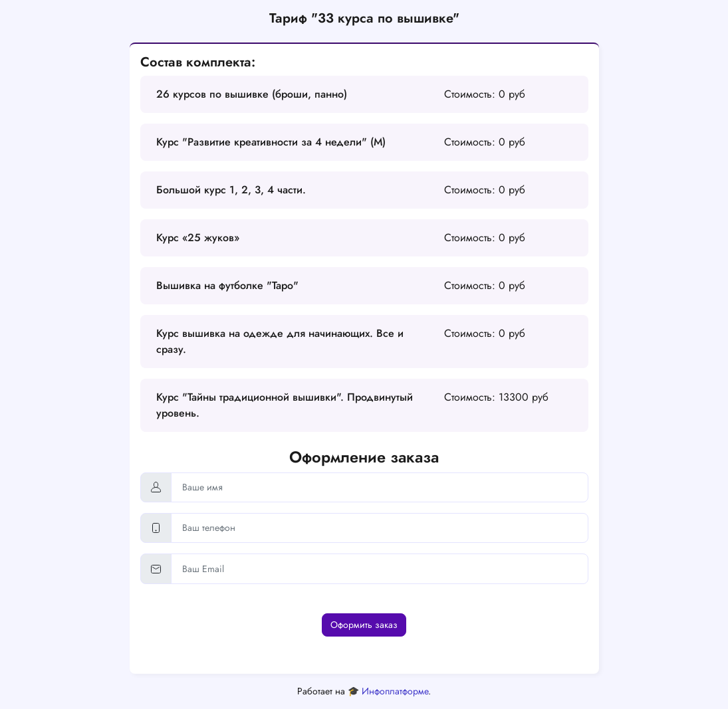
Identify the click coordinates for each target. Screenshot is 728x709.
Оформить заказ (364, 625)
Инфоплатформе (395, 691)
